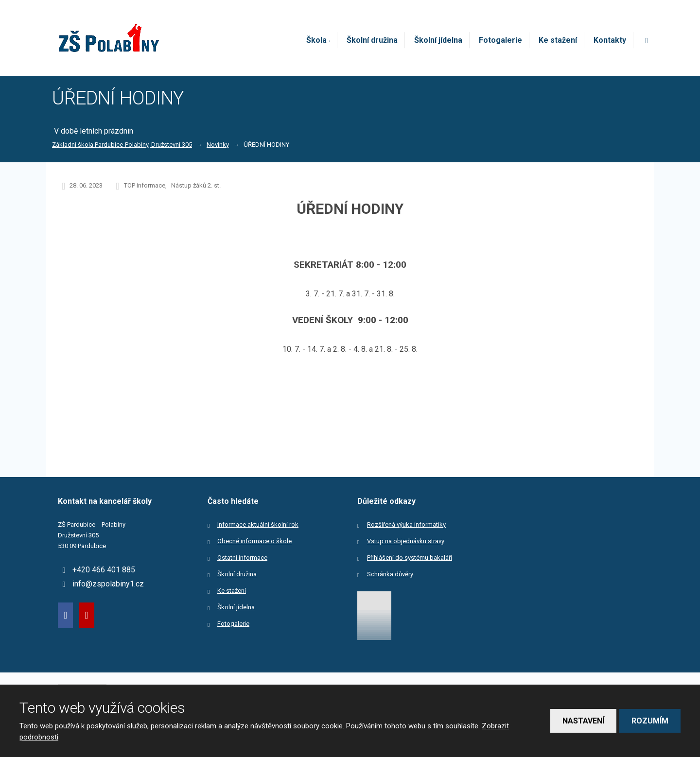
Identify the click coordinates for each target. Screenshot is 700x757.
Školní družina (372, 40)
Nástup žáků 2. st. (196, 185)
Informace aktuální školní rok (258, 525)
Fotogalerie (500, 40)
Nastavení (583, 721)
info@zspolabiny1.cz (108, 584)
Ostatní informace (242, 558)
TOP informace (145, 185)
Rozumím (650, 721)
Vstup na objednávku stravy (406, 541)
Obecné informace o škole (254, 541)
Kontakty (610, 40)
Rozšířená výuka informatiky (406, 525)
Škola (316, 40)
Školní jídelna (438, 40)
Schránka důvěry (390, 574)
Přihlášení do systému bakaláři (410, 558)
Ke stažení (558, 40)
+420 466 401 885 (104, 570)
